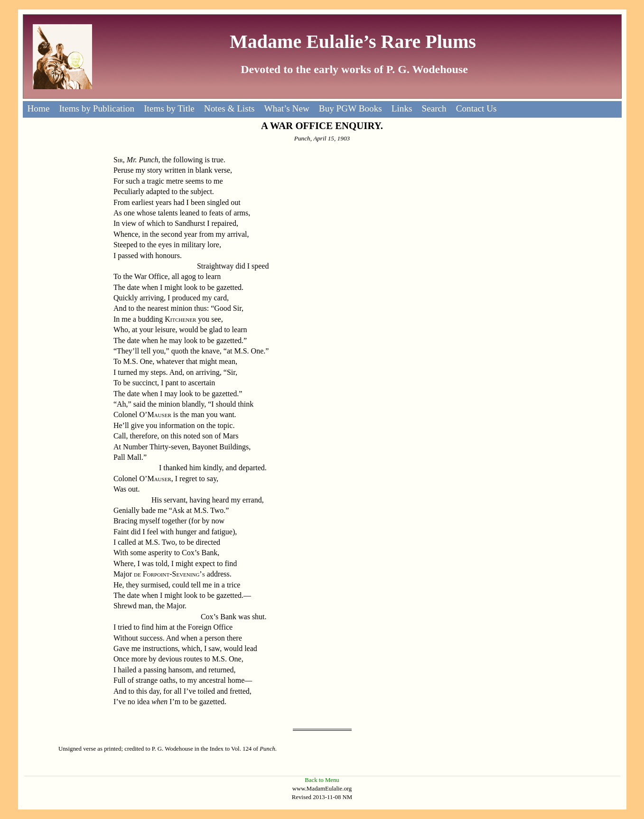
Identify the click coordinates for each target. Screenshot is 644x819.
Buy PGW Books (350, 108)
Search (434, 108)
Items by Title (169, 108)
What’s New (286, 108)
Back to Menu (322, 780)
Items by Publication (97, 108)
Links (402, 108)
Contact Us (476, 108)
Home (39, 108)
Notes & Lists (229, 108)
